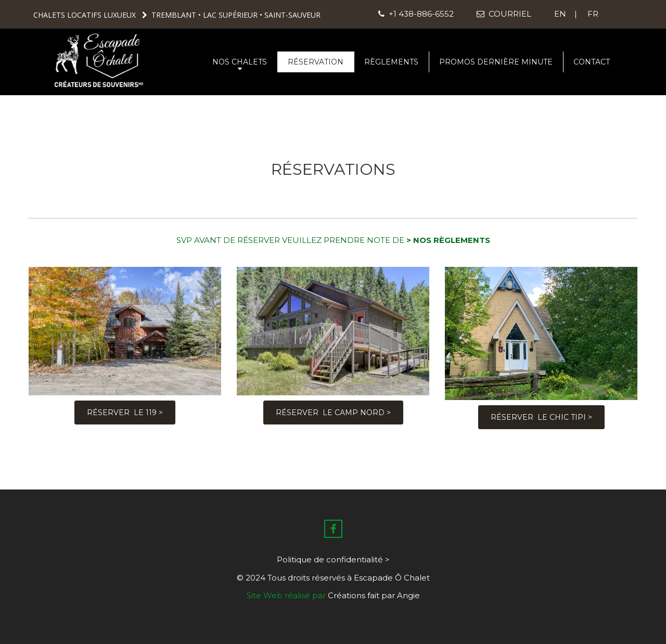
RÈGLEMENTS (391, 62)
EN (561, 14)
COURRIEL (503, 14)
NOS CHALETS (240, 65)
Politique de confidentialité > (333, 559)
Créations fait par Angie (374, 595)
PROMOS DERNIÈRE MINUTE (496, 62)
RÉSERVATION (316, 62)
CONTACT (592, 62)
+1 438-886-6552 (416, 14)
